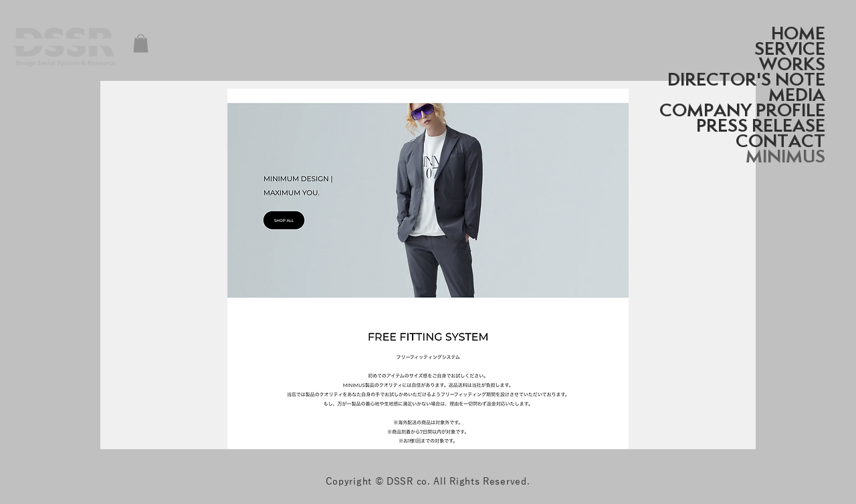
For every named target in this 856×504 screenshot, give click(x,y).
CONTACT (780, 141)
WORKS (792, 64)
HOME (798, 33)
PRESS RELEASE (761, 125)
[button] (141, 43)
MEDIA (797, 95)
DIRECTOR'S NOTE (746, 79)
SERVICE (790, 48)
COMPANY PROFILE (742, 110)
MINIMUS (785, 156)
